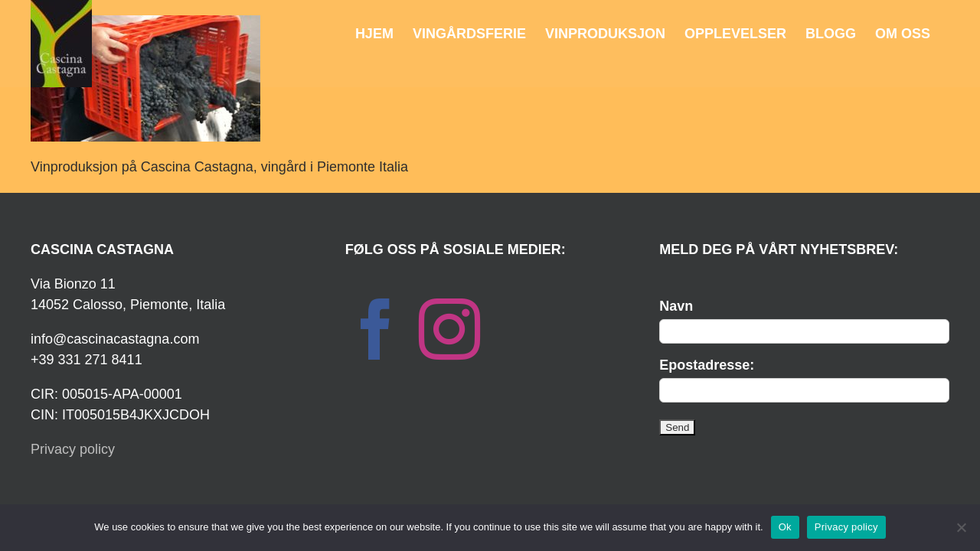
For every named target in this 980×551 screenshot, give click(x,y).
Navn (676, 306)
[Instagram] (449, 329)
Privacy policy (73, 449)
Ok (785, 527)
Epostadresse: (707, 365)
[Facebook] (376, 329)
